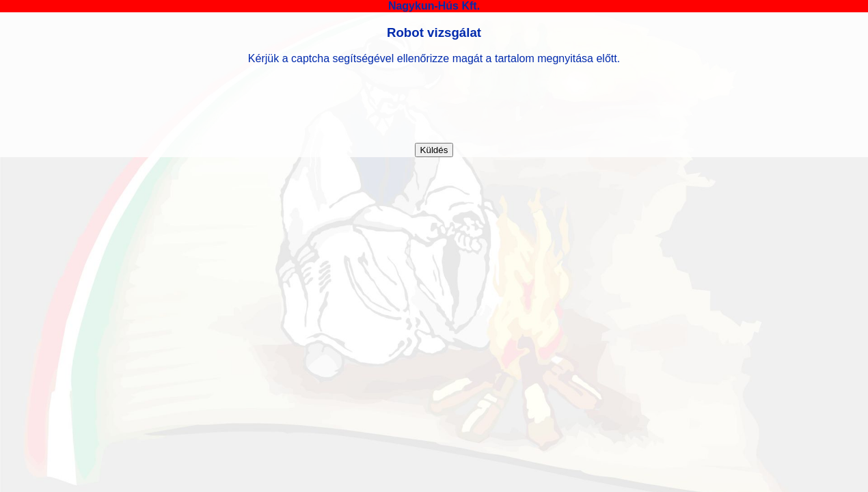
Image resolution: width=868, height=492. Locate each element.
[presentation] (434, 104)
